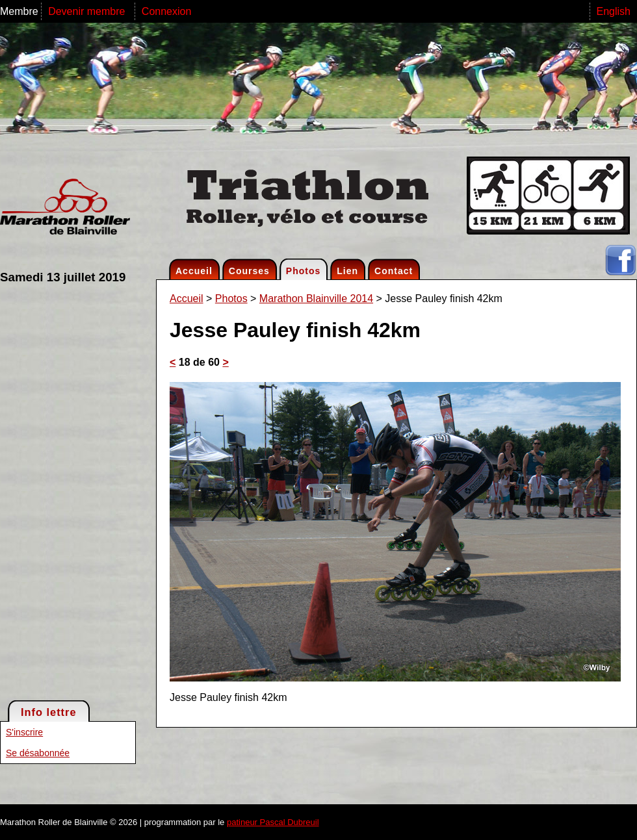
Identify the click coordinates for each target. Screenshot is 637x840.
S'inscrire (24, 732)
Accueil (194, 271)
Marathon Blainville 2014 (316, 299)
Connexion (167, 11)
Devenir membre (88, 11)
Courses (249, 271)
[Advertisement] (52, 491)
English (614, 11)
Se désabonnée (38, 753)
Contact (394, 271)
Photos (303, 271)
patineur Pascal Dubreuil (273, 822)
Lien (347, 271)
